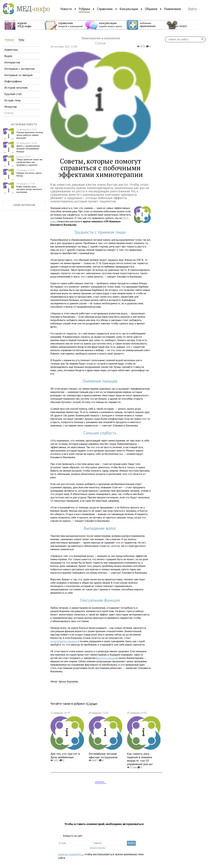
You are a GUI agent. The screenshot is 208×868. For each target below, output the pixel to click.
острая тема (12, 100)
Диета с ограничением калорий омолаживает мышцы (28, 147)
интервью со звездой (18, 75)
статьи (9, 113)
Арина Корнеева (68, 681)
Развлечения (173, 9)
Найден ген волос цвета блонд (29, 173)
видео (8, 56)
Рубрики (84, 9)
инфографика (13, 81)
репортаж (11, 107)
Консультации (129, 9)
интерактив (12, 62)
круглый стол (13, 94)
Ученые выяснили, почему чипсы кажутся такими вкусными (30, 134)
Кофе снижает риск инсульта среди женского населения (29, 188)
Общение (151, 9)
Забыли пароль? (97, 848)
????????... (101, 782)
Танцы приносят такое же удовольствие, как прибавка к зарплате (29, 161)
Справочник (105, 9)
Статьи (92, 704)
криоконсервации (107, 658)
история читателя (16, 88)
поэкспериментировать (64, 641)
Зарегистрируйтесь (71, 854)
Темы (21, 40)
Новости (66, 9)
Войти (192, 9)
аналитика (11, 50)
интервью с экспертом (19, 69)
